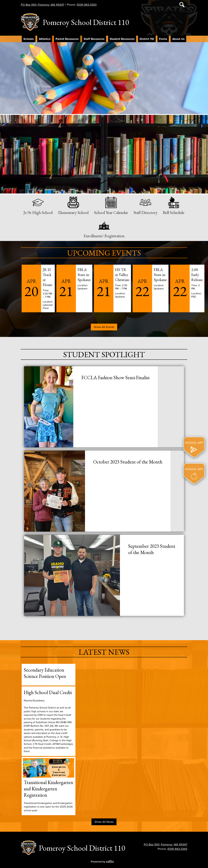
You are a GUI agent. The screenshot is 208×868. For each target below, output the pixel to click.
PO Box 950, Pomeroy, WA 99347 (42, 5)
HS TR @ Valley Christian (122, 275)
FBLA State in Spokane (84, 275)
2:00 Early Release (197, 275)
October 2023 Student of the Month (128, 462)
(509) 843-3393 (87, 5)
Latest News (104, 652)
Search (182, 5)
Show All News (104, 822)
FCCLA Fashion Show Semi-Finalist (116, 378)
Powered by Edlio (102, 862)
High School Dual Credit (48, 692)
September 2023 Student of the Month (152, 549)
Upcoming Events (104, 253)
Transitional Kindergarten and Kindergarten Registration (48, 789)
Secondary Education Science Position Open (45, 673)
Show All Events (104, 327)
